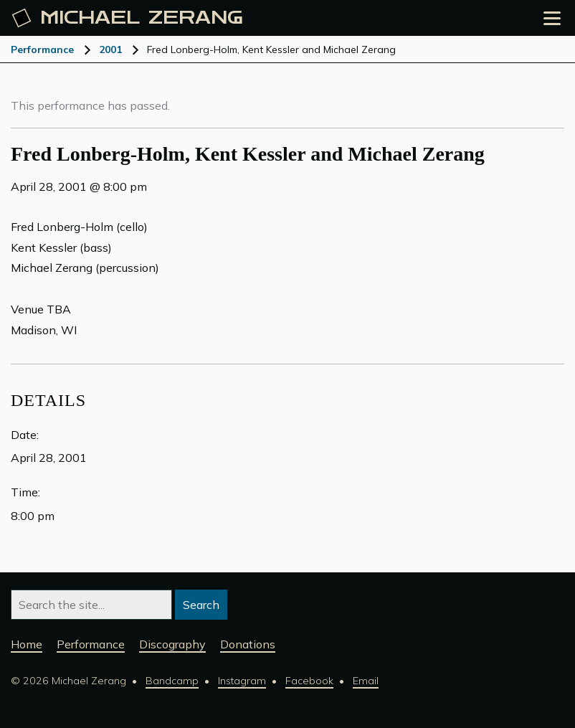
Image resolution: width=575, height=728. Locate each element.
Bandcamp (172, 681)
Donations (248, 644)
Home (27, 644)
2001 (110, 49)
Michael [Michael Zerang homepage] (128, 18)
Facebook (309, 681)
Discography (172, 644)
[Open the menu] (552, 18)
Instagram (242, 681)
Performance (42, 49)
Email (366, 681)
